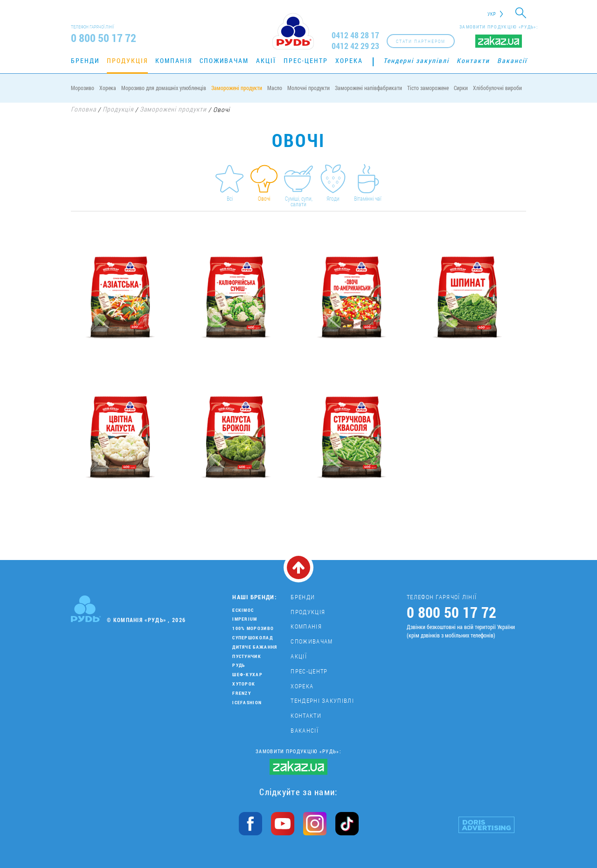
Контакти (473, 60)
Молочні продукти (309, 88)
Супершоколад (253, 638)
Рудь (239, 665)
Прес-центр (306, 60)
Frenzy (242, 693)
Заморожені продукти (237, 88)
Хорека (349, 60)
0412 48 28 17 (355, 35)
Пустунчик (247, 656)
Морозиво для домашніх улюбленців (164, 88)
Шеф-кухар (247, 675)
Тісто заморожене (428, 88)
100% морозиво (253, 628)
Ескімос (243, 610)
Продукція (127, 60)
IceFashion (247, 703)
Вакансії (512, 60)
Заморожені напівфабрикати (368, 88)
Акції (266, 60)
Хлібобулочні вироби (497, 88)
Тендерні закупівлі (416, 60)
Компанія (174, 60)
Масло (275, 88)
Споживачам (224, 60)
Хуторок (244, 684)
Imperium (245, 619)
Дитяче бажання (255, 647)
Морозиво (83, 88)
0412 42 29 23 (355, 46)
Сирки (461, 88)
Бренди (85, 60)
